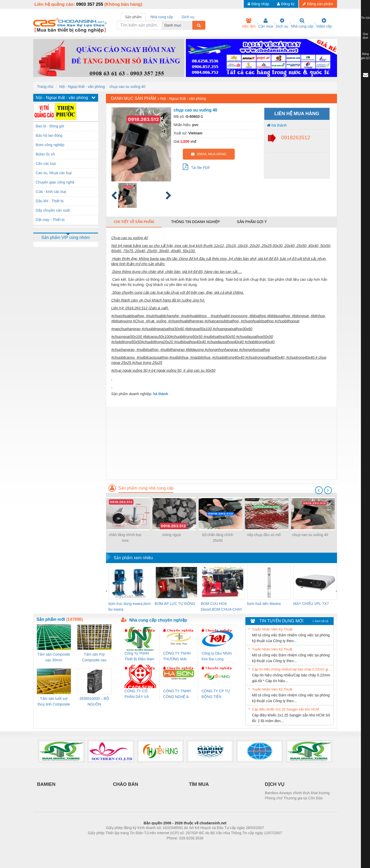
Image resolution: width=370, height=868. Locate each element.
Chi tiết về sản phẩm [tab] (134, 222)
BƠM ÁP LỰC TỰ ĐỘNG (175, 604)
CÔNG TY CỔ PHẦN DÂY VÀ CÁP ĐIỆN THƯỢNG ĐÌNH (138, 694)
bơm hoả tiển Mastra (264, 604)
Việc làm (249, 23)
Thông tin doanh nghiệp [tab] (195, 222)
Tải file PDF (197, 167)
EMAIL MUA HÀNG (209, 154)
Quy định (365, 36)
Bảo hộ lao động (49, 135)
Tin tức (366, 18)
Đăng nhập (258, 4)
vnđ (193, 141)
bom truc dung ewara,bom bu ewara (130, 606)
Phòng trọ (152, 846)
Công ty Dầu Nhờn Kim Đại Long (217, 656)
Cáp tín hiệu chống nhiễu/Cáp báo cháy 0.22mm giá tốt (292, 669)
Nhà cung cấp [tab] (162, 17)
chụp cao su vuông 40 (127, 87)
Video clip (324, 23)
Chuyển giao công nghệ (55, 182)
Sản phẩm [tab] (133, 17)
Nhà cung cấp (302, 23)
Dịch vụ (282, 23)
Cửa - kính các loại (51, 192)
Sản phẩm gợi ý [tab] (252, 222)
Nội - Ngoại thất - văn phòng (82, 87)
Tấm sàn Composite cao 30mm (54, 657)
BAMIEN (46, 784)
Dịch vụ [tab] (188, 17)
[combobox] (191, 25)
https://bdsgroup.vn (178, 846)
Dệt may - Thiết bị (50, 220)
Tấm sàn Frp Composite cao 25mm (94, 658)
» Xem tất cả (320, 621)
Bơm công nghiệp (50, 145)
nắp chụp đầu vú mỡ (264, 535)
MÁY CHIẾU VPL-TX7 (311, 604)
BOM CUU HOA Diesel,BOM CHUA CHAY (222, 606)
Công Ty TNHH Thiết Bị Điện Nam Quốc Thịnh (140, 657)
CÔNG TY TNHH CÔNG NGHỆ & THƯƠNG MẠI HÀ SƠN (178, 694)
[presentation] (319, 490)
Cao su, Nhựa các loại (54, 173)
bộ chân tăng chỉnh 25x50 (218, 538)
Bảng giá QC (365, 56)
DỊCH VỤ (275, 784)
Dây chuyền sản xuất (53, 210)
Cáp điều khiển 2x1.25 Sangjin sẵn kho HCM (286, 709)
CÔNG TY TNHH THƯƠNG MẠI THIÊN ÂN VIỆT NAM (177, 657)
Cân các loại (46, 164)
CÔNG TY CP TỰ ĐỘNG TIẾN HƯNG (216, 694)
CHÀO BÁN (126, 784)
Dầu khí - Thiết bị (50, 201)
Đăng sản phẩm (318, 4)
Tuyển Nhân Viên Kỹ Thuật (272, 629)
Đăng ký (286, 4)
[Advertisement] (221, 443)
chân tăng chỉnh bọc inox (125, 538)
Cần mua (266, 23)
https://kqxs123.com (210, 846)
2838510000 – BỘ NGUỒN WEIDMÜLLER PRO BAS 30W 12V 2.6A (94, 702)
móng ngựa (171, 535)
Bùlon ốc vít (45, 154)
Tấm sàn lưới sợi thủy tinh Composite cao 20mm (54, 702)
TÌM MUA (199, 784)
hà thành (277, 125)
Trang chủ (45, 87)
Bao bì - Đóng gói (50, 126)
